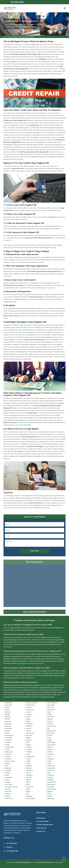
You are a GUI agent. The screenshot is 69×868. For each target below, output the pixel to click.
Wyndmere (51, 798)
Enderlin (8, 773)
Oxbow (50, 714)
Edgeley (8, 763)
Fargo (7, 775)
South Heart (51, 745)
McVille (28, 780)
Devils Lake (9, 752)
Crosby (7, 749)
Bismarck (8, 721)
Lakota (28, 745)
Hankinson (30, 710)
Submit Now (35, 551)
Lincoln (29, 759)
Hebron (29, 721)
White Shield (51, 789)
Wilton (49, 794)
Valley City (51, 770)
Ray (49, 728)
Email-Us (10, 847)
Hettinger (29, 724)
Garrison (8, 789)
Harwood (29, 714)
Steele (49, 752)
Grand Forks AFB (32, 703)
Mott (28, 794)
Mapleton (29, 775)
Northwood (51, 710)
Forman (8, 782)
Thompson (51, 759)
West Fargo (51, 784)
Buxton (8, 731)
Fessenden (9, 777)
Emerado (8, 770)
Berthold (8, 717)
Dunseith (8, 759)
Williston (50, 791)
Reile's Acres (51, 731)
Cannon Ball (9, 735)
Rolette (50, 735)
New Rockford (52, 703)
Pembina (50, 721)
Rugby (49, 740)
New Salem (51, 705)
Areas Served (42, 828)
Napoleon (29, 796)
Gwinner (29, 707)
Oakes (49, 712)
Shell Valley (51, 742)
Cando (7, 733)
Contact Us (41, 831)
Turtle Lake (51, 766)
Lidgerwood (30, 756)
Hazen (28, 719)
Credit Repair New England (26, 37)
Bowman (8, 726)
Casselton (8, 740)
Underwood (51, 768)
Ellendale (8, 768)
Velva (49, 773)
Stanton (50, 749)
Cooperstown (10, 747)
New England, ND (12, 851)
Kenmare (29, 735)
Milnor (28, 782)
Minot (28, 784)
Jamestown (30, 733)
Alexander (8, 703)
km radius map (34, 586)
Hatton (29, 717)
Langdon (29, 749)
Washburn (51, 780)
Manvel (29, 773)
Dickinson (8, 754)
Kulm (28, 742)
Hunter (29, 731)
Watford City (52, 782)
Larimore (29, 752)
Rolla (49, 738)
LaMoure (29, 747)
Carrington (9, 738)
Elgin (7, 766)
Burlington (9, 728)
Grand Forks (9, 798)
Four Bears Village (11, 787)
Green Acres (30, 705)
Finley (7, 780)
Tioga (49, 761)
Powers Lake (51, 726)
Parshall (50, 719)
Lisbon (28, 763)
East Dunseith (10, 761)
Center (7, 745)
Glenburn (8, 794)
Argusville (8, 705)
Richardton (51, 733)
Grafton (8, 796)
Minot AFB (30, 787)
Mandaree (29, 770)
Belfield (8, 714)
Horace (29, 728)
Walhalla (50, 777)
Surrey (50, 756)
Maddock (29, 766)
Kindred (29, 740)
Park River (51, 717)
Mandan (29, 768)
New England (13, 37)
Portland (50, 724)
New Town (51, 707)
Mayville (29, 777)
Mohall (28, 791)
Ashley (7, 707)
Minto (28, 789)
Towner (50, 763)
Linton (28, 761)
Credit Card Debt (43, 821)
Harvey (29, 712)
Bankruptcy (41, 818)
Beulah (7, 719)
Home (5, 37)
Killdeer (29, 738)
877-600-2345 (17, 2)
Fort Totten (9, 784)
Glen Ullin (8, 791)
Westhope (51, 787)
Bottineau (8, 724)
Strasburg (51, 754)
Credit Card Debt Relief (45, 825)
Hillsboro (29, 726)
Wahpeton (51, 775)
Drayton (8, 756)
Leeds (28, 754)
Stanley (50, 747)
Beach (7, 710)
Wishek (50, 796)
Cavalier (8, 742)
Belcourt (8, 712)
